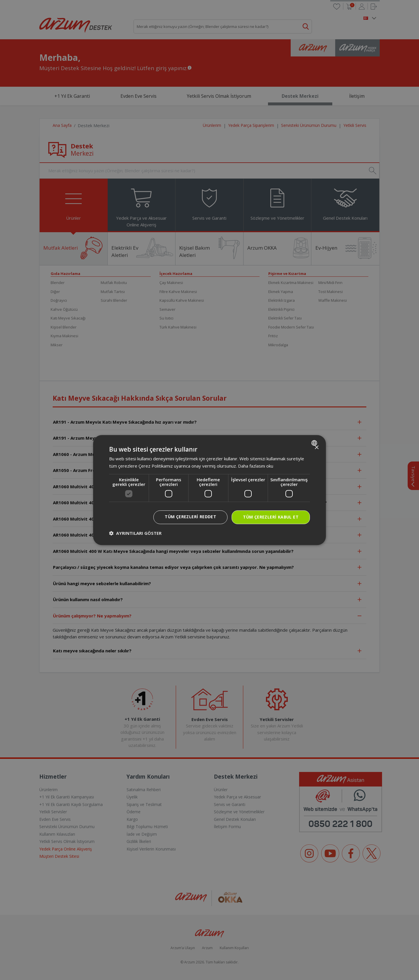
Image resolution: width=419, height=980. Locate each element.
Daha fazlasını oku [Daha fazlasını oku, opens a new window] (256, 466)
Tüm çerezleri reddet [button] (190, 517)
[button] (135, 533)
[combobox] (315, 443)
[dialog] (210, 490)
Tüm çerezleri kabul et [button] (271, 517)
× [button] (316, 448)
